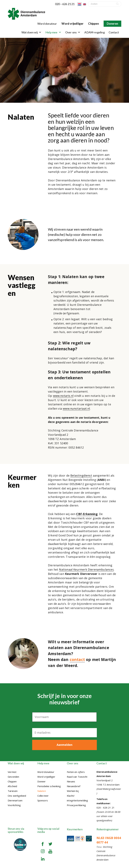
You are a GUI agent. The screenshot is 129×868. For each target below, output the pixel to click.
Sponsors (43, 799)
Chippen (93, 24)
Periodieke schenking (49, 785)
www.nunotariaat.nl (76, 409)
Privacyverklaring (76, 804)
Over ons (73, 32)
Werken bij (73, 790)
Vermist (12, 771)
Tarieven (13, 790)
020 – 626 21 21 (65, 4)
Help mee (53, 32)
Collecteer (43, 795)
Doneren (112, 24)
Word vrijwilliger (72, 24)
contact (77, 659)
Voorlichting (14, 804)
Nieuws (71, 780)
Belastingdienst (81, 475)
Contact (114, 32)
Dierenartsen (15, 799)
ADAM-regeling (94, 32)
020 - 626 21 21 (106, 807)
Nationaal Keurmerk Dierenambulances (86, 569)
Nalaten (42, 790)
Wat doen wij (31, 32)
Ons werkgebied (17, 795)
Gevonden (13, 776)
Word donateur (47, 24)
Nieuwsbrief (74, 785)
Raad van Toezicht (77, 776)
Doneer (42, 780)
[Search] (118, 4)
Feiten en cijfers (76, 771)
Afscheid (12, 785)
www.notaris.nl (63, 396)
